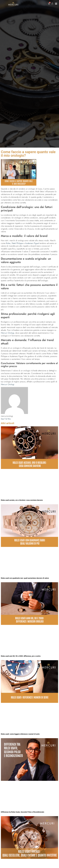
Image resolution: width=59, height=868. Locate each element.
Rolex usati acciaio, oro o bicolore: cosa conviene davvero (22, 500)
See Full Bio (6, 419)
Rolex (8, 243)
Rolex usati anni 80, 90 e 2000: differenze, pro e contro (21, 656)
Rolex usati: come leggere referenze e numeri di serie (20, 734)
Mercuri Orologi (8, 333)
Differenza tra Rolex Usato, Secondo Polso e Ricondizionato (23, 812)
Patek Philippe (17, 243)
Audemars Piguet (32, 243)
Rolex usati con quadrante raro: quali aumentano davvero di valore (25, 578)
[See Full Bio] (12, 419)
